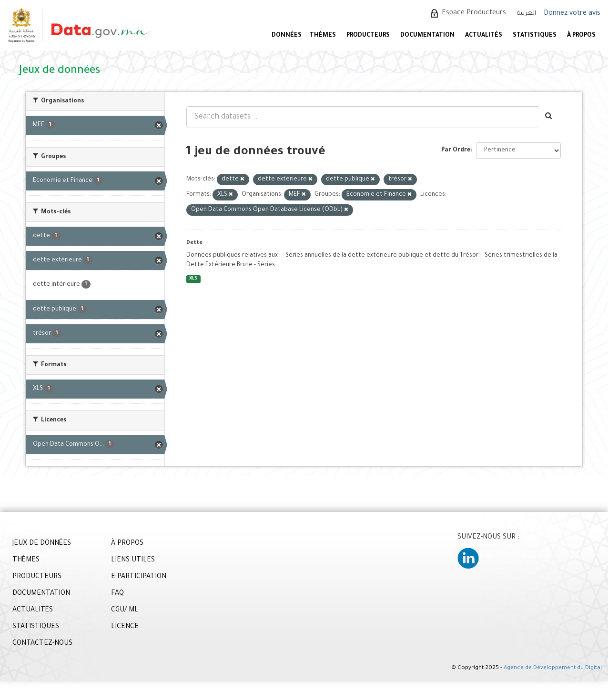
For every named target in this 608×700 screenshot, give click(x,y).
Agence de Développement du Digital (553, 668)
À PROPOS (581, 36)
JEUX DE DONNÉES (42, 544)
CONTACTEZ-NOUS (42, 644)
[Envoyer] (549, 117)
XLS (193, 279)
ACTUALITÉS (484, 36)
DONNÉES (287, 36)
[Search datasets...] (362, 117)
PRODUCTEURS (368, 36)
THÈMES (26, 560)
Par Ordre (456, 150)
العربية (527, 14)
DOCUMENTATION (427, 36)
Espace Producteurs (474, 13)
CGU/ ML (125, 610)
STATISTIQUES (535, 36)
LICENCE (125, 627)
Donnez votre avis (572, 14)
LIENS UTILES (133, 560)
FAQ (117, 594)
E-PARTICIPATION (139, 577)
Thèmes (323, 36)
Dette (194, 243)
